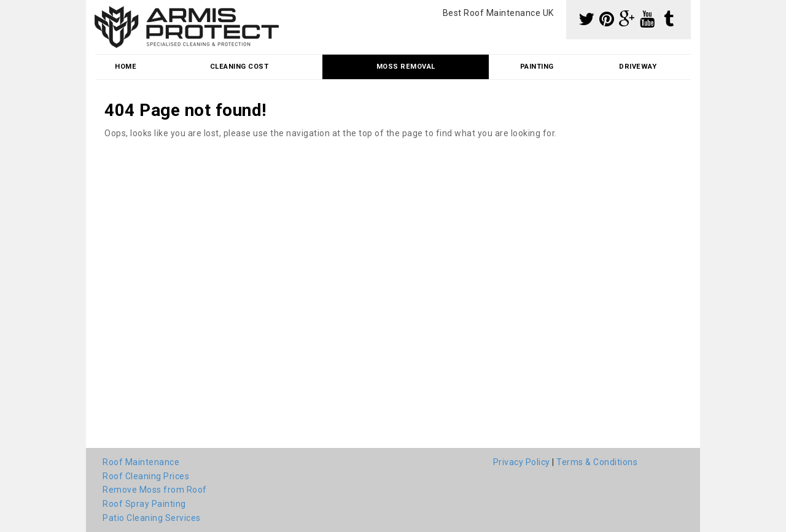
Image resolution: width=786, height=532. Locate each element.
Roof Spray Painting (144, 504)
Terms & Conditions (597, 462)
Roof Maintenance (141, 462)
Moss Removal (406, 67)
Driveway (638, 67)
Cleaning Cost (239, 67)
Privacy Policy (522, 462)
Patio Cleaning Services (152, 518)
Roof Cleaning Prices (146, 476)
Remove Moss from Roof (155, 490)
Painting (537, 67)
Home (126, 67)
